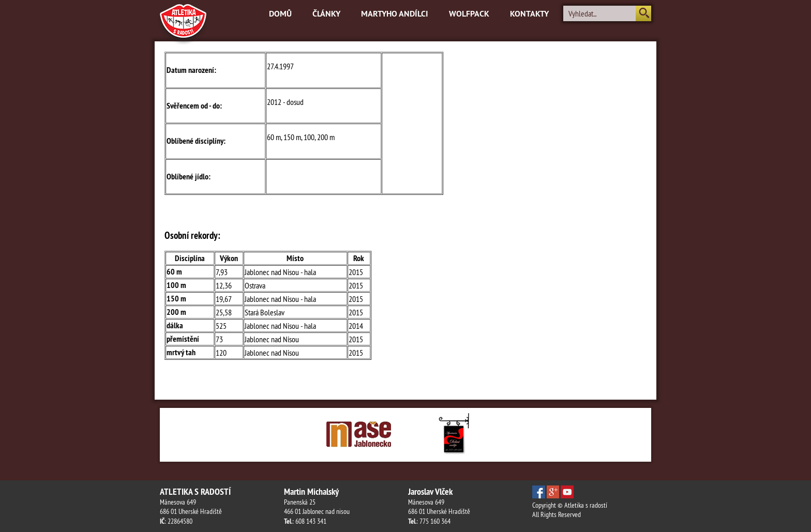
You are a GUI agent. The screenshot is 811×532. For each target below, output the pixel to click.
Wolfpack (469, 14)
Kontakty (529, 14)
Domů (280, 14)
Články (326, 14)
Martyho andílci (395, 14)
